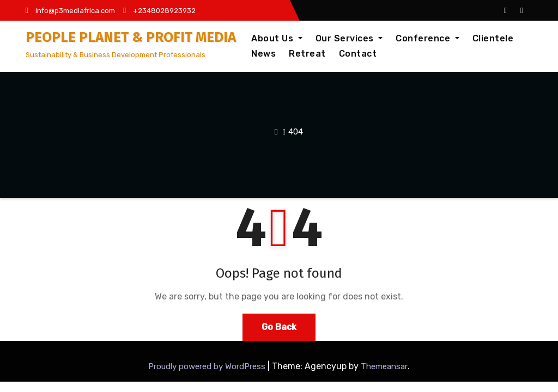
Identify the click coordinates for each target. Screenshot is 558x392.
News (263, 54)
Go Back (279, 327)
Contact (358, 54)
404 (296, 132)
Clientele (493, 38)
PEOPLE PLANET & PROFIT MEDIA (131, 37)
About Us (277, 38)
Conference (427, 38)
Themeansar (384, 366)
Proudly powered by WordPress (208, 366)
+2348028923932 (159, 11)
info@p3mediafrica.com (70, 11)
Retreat (307, 54)
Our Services (349, 38)
